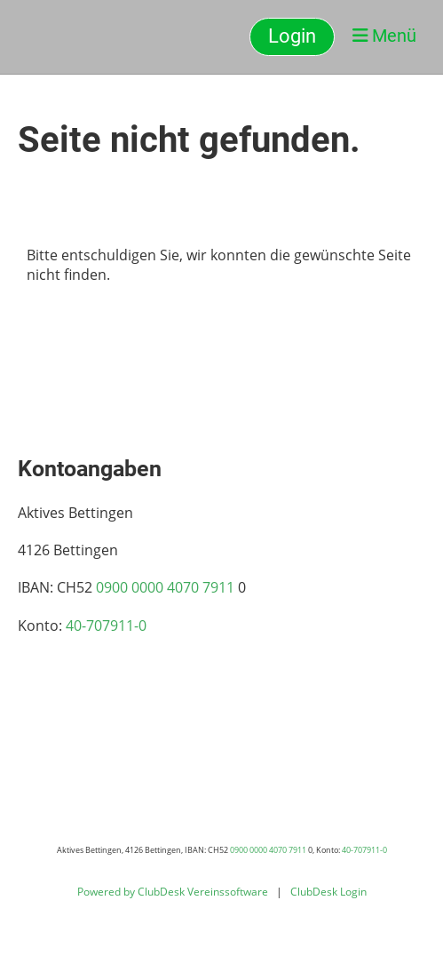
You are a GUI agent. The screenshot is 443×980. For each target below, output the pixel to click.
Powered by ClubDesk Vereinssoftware (173, 892)
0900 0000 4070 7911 (165, 587)
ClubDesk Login (328, 892)
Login (292, 36)
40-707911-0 (106, 625)
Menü (384, 36)
